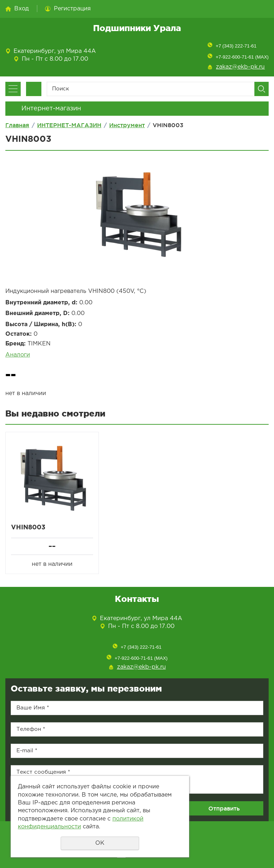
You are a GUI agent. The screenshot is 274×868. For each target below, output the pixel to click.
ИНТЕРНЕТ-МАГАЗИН (69, 125)
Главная (17, 125)
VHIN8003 (28, 528)
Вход (22, 9)
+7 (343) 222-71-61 (236, 46)
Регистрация (72, 9)
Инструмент (127, 125)
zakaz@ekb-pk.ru (240, 67)
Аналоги (18, 355)
